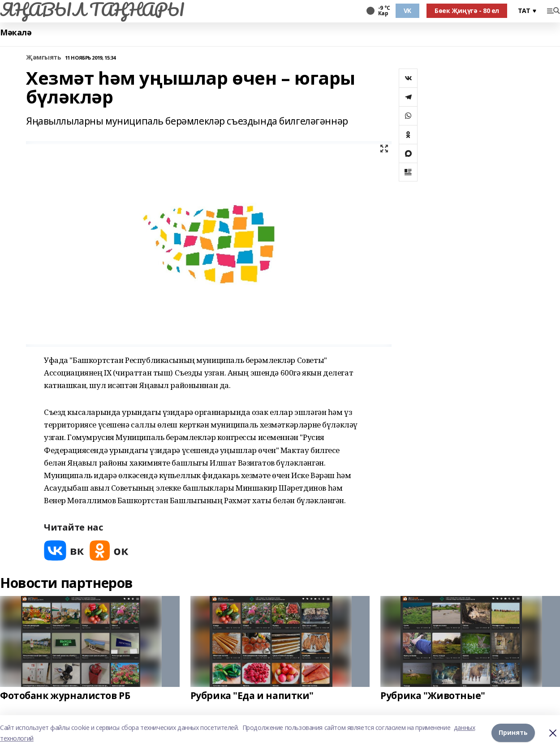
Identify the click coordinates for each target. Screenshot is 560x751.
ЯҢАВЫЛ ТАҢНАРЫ (92, 9)
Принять (513, 733)
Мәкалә (16, 32)
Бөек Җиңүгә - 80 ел (467, 11)
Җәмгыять (44, 58)
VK (407, 11)
